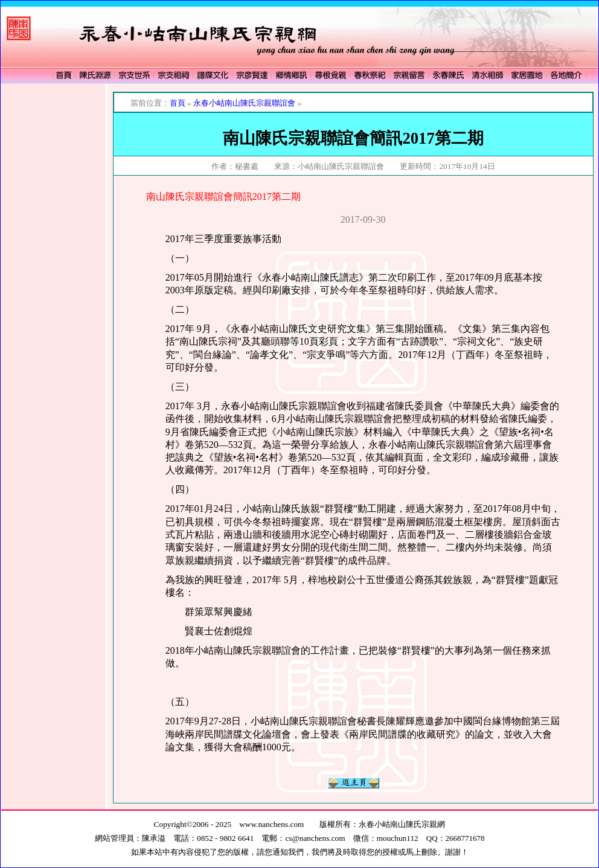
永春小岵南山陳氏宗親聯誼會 (244, 103)
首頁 (178, 103)
